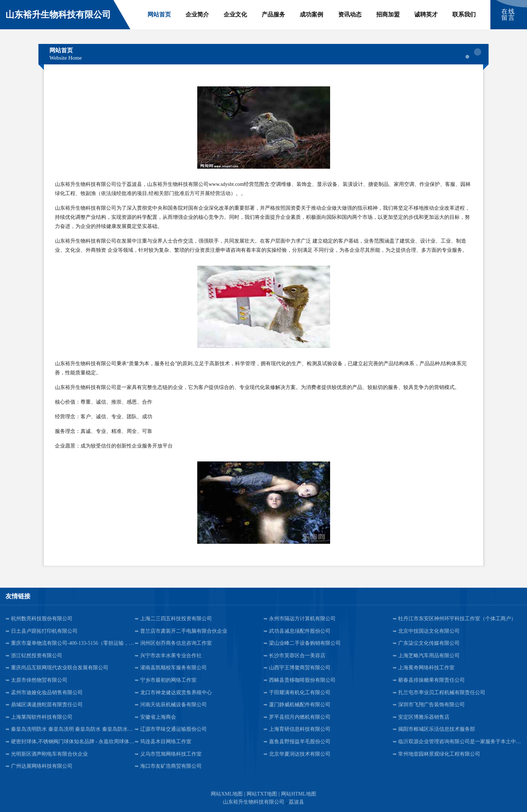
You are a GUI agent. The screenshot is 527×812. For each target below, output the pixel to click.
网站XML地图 (227, 794)
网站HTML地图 (299, 794)
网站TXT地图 (262, 794)
